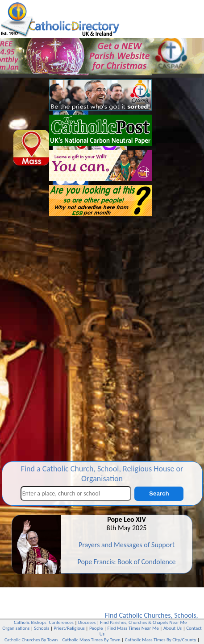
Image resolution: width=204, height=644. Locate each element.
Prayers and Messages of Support (127, 545)
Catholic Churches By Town (31, 640)
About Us (173, 628)
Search (159, 493)
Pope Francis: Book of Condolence (126, 562)
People (96, 628)
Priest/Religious (69, 628)
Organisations (16, 628)
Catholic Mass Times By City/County (161, 640)
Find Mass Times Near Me (133, 628)
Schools (185, 615)
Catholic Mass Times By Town (91, 640)
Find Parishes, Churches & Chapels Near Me (143, 622)
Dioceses (87, 622)
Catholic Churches (145, 615)
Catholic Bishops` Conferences (44, 622)
